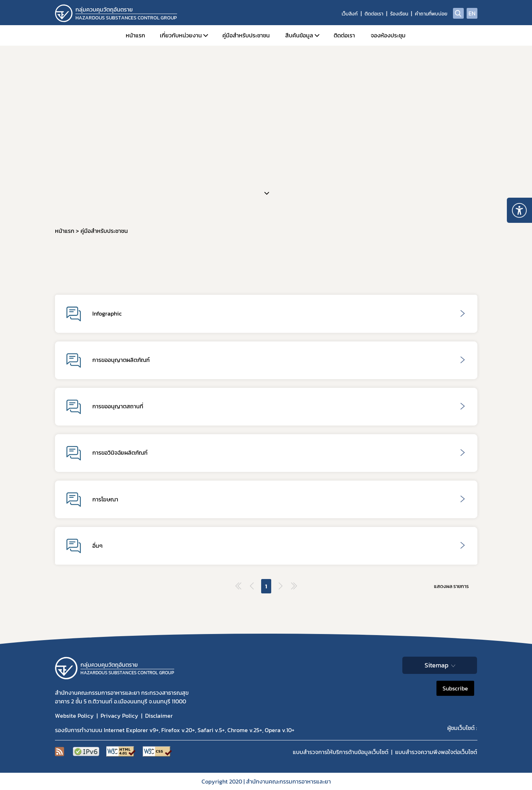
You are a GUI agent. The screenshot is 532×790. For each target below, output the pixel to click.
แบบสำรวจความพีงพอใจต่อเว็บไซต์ (436, 752)
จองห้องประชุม (388, 35)
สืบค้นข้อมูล (299, 35)
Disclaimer (159, 716)
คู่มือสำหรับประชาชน (246, 35)
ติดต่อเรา (374, 14)
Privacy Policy (119, 716)
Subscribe (455, 688)
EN (472, 13)
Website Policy (74, 716)
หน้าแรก (135, 35)
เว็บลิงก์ (350, 14)
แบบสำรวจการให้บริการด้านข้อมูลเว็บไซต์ (341, 752)
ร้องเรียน (399, 14)
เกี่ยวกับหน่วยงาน (181, 35)
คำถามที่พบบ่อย (431, 14)
